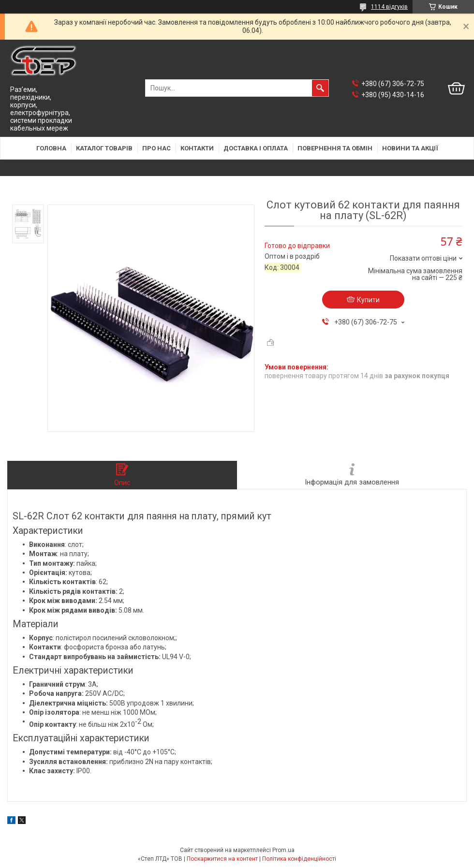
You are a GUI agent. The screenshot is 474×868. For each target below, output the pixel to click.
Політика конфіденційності (299, 859)
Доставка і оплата (256, 148)
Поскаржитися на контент (222, 859)
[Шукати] (320, 88)
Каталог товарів (104, 148)
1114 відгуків (389, 7)
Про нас (156, 148)
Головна (51, 148)
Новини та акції (410, 148)
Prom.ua (283, 850)
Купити (368, 300)
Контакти (197, 148)
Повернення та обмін (335, 148)
